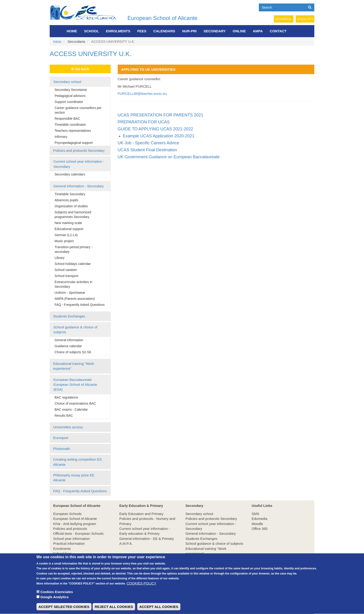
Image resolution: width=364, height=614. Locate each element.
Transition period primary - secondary (73, 249)
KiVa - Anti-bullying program (75, 524)
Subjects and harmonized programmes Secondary (73, 215)
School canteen (66, 270)
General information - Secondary (79, 186)
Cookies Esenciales (57, 598)
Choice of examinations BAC (75, 403)
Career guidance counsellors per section (78, 110)
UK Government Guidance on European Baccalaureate (169, 157)
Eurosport (61, 438)
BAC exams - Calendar (71, 409)
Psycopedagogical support (74, 143)
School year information (71, 539)
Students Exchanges (69, 316)
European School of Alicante (162, 18)
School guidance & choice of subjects (75, 330)
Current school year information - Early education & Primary (145, 531)
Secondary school (67, 82)
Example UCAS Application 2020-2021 (159, 136)
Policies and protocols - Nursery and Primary (147, 521)
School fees (62, 553)
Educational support (69, 229)
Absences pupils (66, 200)
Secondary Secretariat (71, 90)
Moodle (257, 524)
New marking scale (68, 223)
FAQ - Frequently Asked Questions (80, 305)
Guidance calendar (68, 346)
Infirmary (61, 137)
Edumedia (260, 519)
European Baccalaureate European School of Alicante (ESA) (75, 385)
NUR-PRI (190, 31)
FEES (142, 31)
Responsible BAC (67, 119)
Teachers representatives (73, 131)
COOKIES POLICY (142, 590)
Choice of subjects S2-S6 (73, 352)
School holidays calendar (73, 264)
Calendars (164, 31)
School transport (66, 276)
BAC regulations (66, 397)
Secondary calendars (70, 174)
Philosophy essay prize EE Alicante (74, 478)
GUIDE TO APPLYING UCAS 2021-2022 (155, 129)
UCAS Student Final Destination (147, 150)
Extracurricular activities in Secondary (73, 284)
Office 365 (260, 529)
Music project (64, 241)
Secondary (215, 31)
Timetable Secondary (70, 194)
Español (284, 19)
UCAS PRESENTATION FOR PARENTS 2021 (161, 115)
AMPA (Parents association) (75, 299)
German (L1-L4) (66, 235)
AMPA (258, 31)
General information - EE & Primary (147, 539)
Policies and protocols (70, 529)
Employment (63, 559)
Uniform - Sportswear (70, 293)
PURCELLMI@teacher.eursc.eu (142, 94)
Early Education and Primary (141, 514)
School (91, 31)
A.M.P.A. (126, 543)
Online (239, 31)
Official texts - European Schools (78, 533)
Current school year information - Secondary (79, 164)
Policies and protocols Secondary (79, 150)
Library (60, 258)
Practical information (69, 543)
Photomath (62, 449)
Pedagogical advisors (70, 96)
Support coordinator (69, 102)
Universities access (68, 427)
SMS (255, 514)
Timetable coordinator (70, 125)
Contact (278, 31)
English (305, 19)
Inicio (57, 41)
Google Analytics (55, 604)
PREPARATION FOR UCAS (144, 122)
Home (72, 31)
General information (69, 340)
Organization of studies (71, 206)
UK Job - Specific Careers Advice (148, 143)
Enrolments (118, 31)
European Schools (67, 514)
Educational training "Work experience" (74, 366)
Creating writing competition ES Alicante (77, 462)
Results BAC (64, 416)
